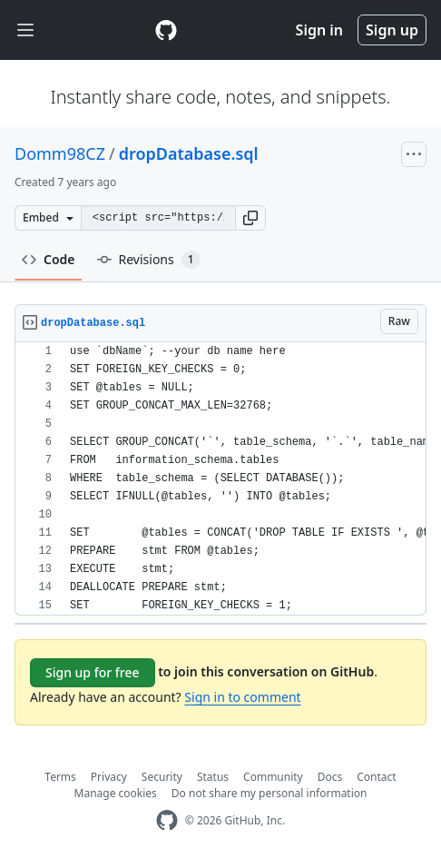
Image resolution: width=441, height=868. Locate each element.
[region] (220, 479)
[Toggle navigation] (25, 30)
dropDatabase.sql (189, 153)
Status (213, 777)
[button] (250, 218)
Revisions (149, 260)
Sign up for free (93, 672)
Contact (376, 777)
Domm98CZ (60, 153)
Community (273, 777)
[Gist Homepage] (166, 30)
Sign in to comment (242, 697)
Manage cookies (116, 793)
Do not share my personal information (269, 793)
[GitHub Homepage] (167, 820)
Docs (330, 777)
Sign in (319, 30)
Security (162, 777)
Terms (60, 777)
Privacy (109, 777)
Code (49, 259)
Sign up (392, 30)
